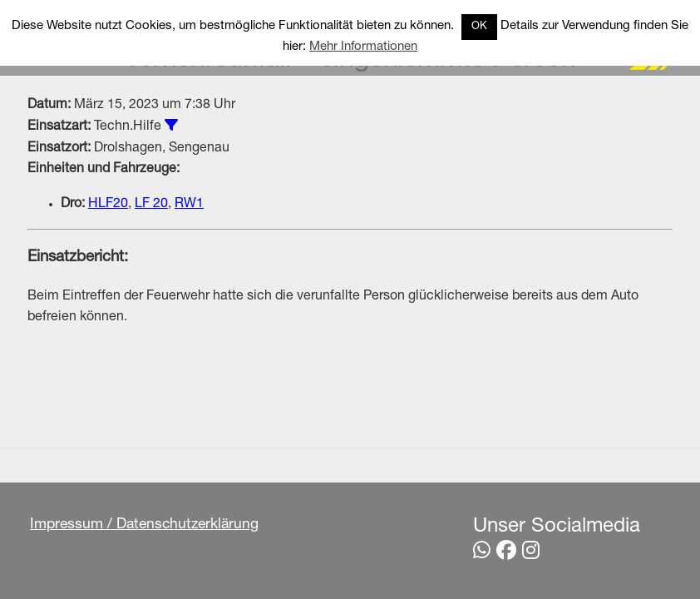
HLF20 (108, 205)
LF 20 (151, 205)
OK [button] (479, 27)
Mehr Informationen (363, 47)
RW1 (189, 205)
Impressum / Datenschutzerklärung (144, 525)
